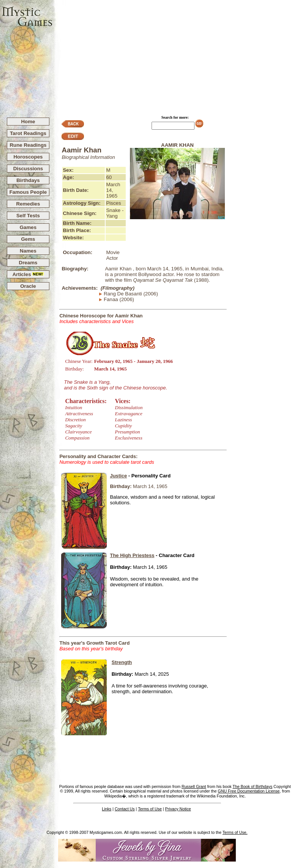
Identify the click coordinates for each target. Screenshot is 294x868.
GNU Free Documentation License (249, 791)
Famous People (28, 192)
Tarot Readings (28, 133)
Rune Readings (28, 145)
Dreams (28, 263)
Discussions (28, 169)
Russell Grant (194, 786)
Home (28, 122)
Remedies (28, 204)
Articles (28, 274)
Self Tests (28, 216)
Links (107, 809)
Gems (28, 239)
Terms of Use (150, 809)
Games (28, 227)
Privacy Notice (178, 809)
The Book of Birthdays (252, 786)
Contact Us (125, 809)
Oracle (28, 286)
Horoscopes (28, 157)
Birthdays (28, 180)
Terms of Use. (235, 832)
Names (28, 251)
